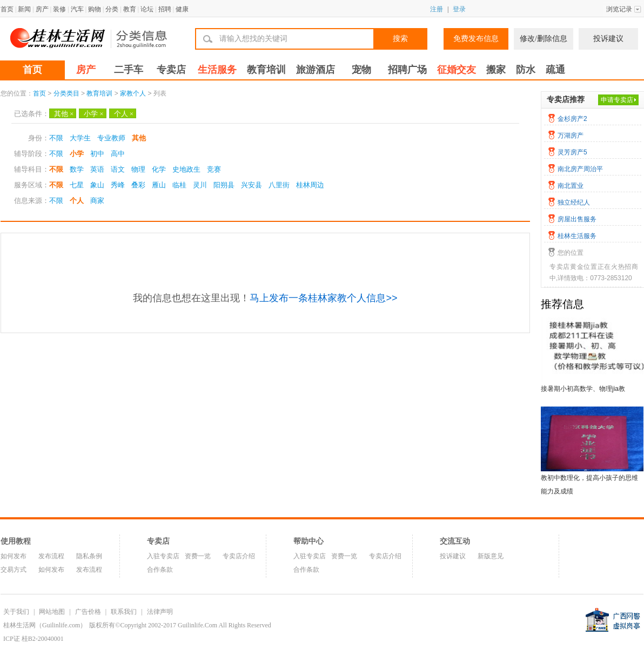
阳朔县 (224, 185)
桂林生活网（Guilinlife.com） (45, 625)
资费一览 (198, 556)
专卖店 (171, 70)
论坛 (147, 9)
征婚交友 (457, 70)
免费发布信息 (476, 39)
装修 (59, 9)
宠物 (361, 70)
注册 (437, 9)
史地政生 (186, 169)
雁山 (159, 185)
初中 (97, 154)
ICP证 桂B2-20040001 (33, 639)
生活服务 (217, 70)
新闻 (24, 9)
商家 (97, 201)
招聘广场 (407, 70)
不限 (56, 138)
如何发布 (14, 556)
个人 (124, 114)
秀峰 (118, 185)
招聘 (165, 9)
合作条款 (160, 570)
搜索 (400, 39)
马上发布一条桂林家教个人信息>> (323, 298)
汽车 (77, 9)
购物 (95, 9)
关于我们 (16, 612)
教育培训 (266, 70)
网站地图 (52, 612)
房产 (42, 9)
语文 (118, 169)
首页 (7, 9)
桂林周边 (310, 185)
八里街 (279, 185)
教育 (130, 9)
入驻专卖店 (163, 556)
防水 (526, 70)
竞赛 (214, 169)
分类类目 (66, 93)
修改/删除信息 (544, 39)
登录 (459, 9)
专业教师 (111, 138)
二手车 (129, 70)
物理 (138, 169)
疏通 (555, 70)
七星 (77, 185)
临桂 (179, 185)
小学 (93, 114)
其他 (64, 114)
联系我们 (124, 612)
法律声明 (160, 612)
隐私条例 (89, 556)
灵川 (200, 185)
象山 (97, 185)
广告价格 (88, 612)
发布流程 (51, 556)
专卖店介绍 (239, 556)
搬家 (496, 70)
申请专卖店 (617, 100)
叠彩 (138, 185)
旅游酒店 (316, 70)
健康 (182, 9)
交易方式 (14, 570)
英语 (97, 169)
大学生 (80, 138)
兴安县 (251, 185)
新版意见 (491, 556)
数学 (77, 169)
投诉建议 (608, 39)
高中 (118, 154)
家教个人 (133, 93)
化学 (159, 169)
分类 (112, 9)
